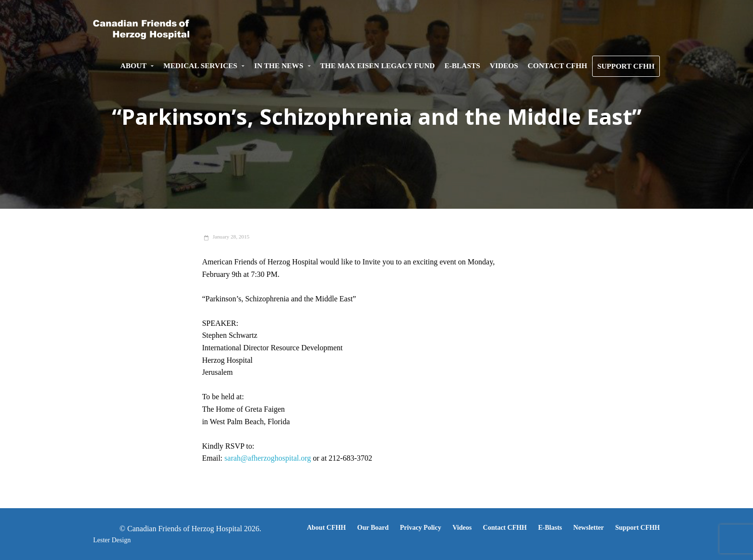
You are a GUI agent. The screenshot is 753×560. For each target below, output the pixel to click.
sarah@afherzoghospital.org (267, 458)
